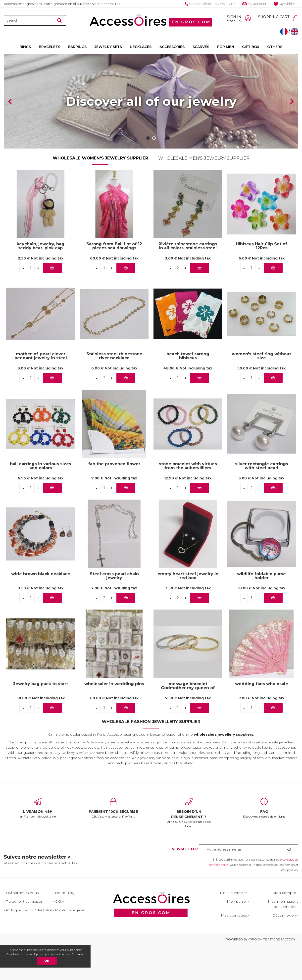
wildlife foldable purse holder (261, 611)
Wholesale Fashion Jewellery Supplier (151, 757)
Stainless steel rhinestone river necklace (114, 391)
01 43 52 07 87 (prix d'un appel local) (189, 848)
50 (261, 403)
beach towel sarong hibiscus (188, 391)
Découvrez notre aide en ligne (264, 843)
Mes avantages (234, 951)
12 (188, 513)
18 (262, 623)
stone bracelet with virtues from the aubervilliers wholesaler (188, 501)
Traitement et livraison (25, 937)
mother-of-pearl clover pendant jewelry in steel (41, 391)
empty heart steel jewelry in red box (188, 611)
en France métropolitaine (38, 843)
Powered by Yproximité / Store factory (261, 975)
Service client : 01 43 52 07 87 (210, 4)
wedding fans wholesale (262, 719)
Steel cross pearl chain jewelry (114, 611)
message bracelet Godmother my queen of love (188, 721)
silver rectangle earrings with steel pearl (262, 501)
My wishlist (284, 4)
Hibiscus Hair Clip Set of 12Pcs (261, 281)
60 (114, 293)
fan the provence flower (114, 499)
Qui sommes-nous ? (24, 928)
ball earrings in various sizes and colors (41, 501)
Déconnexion (284, 951)
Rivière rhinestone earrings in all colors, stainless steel (188, 281)
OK (47, 961)
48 (188, 403)
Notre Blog (65, 928)
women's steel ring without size (261, 391)
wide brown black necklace (41, 609)
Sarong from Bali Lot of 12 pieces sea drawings (114, 281)
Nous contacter (233, 928)
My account (254, 4)
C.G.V (60, 937)
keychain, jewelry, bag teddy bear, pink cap (41, 281)
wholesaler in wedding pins (114, 719)
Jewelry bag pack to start (41, 719)
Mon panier (237, 937)
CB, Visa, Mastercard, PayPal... (113, 843)
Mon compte (284, 928)
